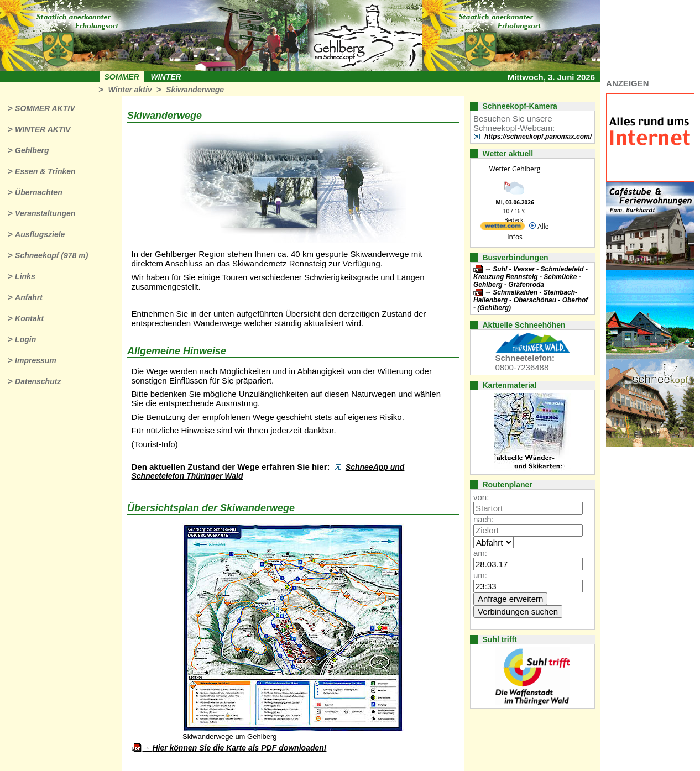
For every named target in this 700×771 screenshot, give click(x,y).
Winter (166, 77)
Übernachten (39, 192)
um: (480, 575)
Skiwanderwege (195, 90)
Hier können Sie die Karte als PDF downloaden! (239, 748)
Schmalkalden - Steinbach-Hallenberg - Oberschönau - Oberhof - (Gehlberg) (531, 300)
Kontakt (29, 318)
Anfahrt (29, 297)
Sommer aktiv (45, 108)
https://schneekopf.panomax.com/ (538, 137)
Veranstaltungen (45, 213)
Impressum (36, 360)
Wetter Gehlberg (515, 169)
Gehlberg (32, 150)
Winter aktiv (130, 90)
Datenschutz (38, 381)
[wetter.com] (503, 228)
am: (480, 553)
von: (481, 497)
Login (25, 339)
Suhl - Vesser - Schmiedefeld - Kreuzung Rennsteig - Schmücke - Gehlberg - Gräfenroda (531, 277)
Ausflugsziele (40, 234)
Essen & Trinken (45, 171)
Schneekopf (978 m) (51, 255)
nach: (484, 519)
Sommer (122, 77)
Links (25, 276)
